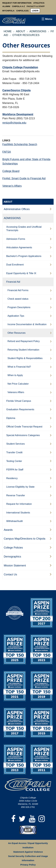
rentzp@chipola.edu (14, 123)
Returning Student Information (23, 350)
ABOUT (8, 202)
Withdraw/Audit (14, 521)
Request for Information (19, 504)
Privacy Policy (28, 865)
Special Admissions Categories (23, 435)
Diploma (11, 418)
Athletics (39, 3)
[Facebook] (13, 819)
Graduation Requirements (20, 409)
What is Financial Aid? (19, 367)
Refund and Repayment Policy (24, 341)
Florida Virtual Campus (19, 401)
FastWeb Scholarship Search (20, 144)
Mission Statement (15, 566)
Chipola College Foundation (20, 67)
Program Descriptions (19, 307)
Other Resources (16, 333)
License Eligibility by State (20, 487)
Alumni (6, 6)
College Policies (13, 548)
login (35, 11)
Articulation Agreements (19, 247)
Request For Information (17, 3)
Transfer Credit (14, 452)
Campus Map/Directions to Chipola (24, 539)
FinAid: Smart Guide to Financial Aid (24, 178)
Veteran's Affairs (12, 186)
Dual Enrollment (15, 265)
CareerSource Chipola (17, 90)
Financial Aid (13, 282)
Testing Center (14, 461)
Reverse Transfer (16, 495)
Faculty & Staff (36, 6)
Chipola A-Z (19, 6)
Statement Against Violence (28, 852)
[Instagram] (42, 819)
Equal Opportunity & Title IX (21, 273)
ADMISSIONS (12, 218)
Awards (8, 530)
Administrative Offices (17, 209)
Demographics (12, 557)
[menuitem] (35, 11)
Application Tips (16, 316)
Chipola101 (22, 11)
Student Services (16, 444)
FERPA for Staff (15, 470)
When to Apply (15, 375)
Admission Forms (16, 239)
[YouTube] (32, 819)
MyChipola (8, 11)
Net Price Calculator (18, 384)
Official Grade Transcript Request (24, 427)
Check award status (18, 299)
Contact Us (10, 574)
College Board (11, 171)
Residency (12, 478)
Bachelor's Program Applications (24, 256)
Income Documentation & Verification (27, 324)
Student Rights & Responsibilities (25, 358)
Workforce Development (18, 114)
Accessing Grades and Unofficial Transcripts (24, 228)
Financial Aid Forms (18, 290)
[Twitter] (22, 819)
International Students (18, 513)
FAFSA (7, 152)
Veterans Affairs (16, 392)
